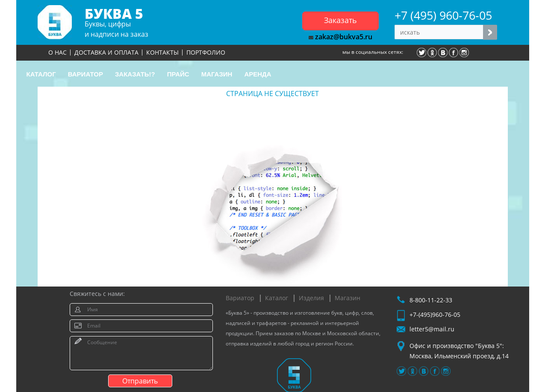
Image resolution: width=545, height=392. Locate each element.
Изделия (311, 298)
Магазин (348, 298)
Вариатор (240, 298)
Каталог (277, 298)
